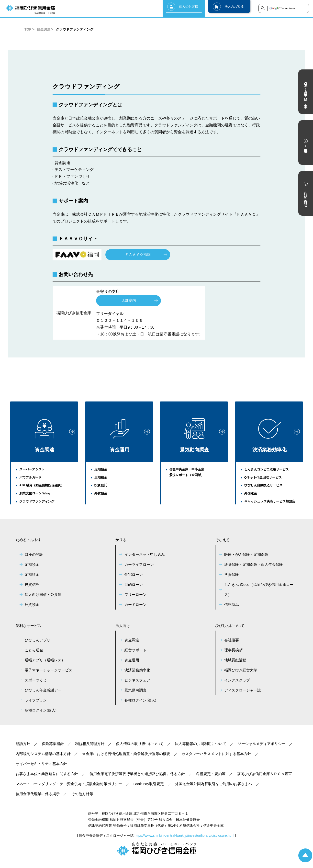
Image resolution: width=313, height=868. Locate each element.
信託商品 (232, 605)
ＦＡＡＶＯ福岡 (138, 254)
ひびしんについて (230, 626)
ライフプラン (36, 700)
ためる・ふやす (28, 540)
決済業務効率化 (269, 436)
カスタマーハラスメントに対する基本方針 (216, 754)
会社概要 (232, 640)
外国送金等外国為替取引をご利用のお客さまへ (214, 784)
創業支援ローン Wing (35, 493)
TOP (28, 29)
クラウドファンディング (37, 501)
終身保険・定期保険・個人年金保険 (254, 564)
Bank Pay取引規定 (149, 784)
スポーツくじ (36, 680)
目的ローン (134, 584)
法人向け (123, 626)
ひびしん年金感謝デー (43, 690)
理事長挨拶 (233, 650)
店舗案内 (129, 300)
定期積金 (101, 477)
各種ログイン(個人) (41, 710)
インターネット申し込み (145, 554)
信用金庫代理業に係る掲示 (38, 794)
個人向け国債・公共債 (43, 595)
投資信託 (101, 485)
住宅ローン (134, 574)
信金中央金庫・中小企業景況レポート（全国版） (187, 472)
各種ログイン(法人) (140, 700)
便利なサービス (28, 626)
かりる (121, 540)
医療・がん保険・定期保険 (246, 554)
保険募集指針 (53, 744)
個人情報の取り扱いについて (140, 744)
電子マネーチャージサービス (49, 670)
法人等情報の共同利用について (201, 744)
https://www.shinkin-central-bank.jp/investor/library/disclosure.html (184, 835)
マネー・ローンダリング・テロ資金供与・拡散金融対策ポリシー (69, 784)
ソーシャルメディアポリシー (262, 744)
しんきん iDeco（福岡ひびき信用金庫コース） (259, 590)
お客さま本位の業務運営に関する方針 (47, 774)
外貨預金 (101, 493)
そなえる (223, 540)
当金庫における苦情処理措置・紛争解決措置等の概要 (126, 754)
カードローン (135, 605)
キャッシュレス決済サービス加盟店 (270, 501)
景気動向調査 (194, 435)
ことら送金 (34, 650)
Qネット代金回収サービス (263, 477)
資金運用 (120, 436)
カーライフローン (139, 564)
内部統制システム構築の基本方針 (43, 754)
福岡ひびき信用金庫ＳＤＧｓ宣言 (264, 774)
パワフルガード (30, 477)
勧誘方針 (23, 744)
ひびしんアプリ (38, 640)
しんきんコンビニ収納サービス (267, 469)
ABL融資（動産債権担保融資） (42, 485)
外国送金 (251, 493)
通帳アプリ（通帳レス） (45, 660)
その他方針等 (82, 794)
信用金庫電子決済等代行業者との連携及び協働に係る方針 (137, 774)
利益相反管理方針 (90, 744)
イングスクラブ (237, 680)
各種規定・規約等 (211, 774)
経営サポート (135, 650)
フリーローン (135, 595)
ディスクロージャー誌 (243, 690)
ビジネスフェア (137, 680)
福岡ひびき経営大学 (241, 670)
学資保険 (232, 574)
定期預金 (101, 469)
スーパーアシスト (32, 469)
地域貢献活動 (235, 660)
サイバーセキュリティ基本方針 (41, 764)
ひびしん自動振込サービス (263, 485)
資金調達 (44, 29)
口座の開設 (34, 554)
